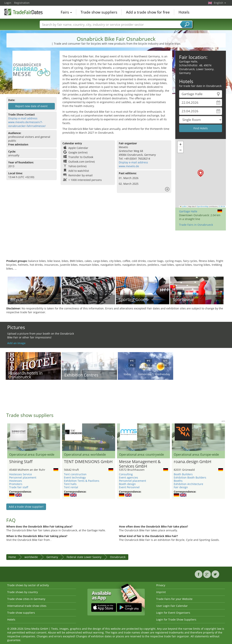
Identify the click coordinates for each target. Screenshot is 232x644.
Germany (52, 557)
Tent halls (70, 484)
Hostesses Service (21, 474)
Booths (178, 481)
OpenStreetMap (203, 206)
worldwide (31, 557)
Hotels (184, 12)
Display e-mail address (23, 118)
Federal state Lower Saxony (84, 557)
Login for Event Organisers (173, 613)
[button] (201, 173)
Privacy (161, 585)
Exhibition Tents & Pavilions (82, 481)
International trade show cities (27, 606)
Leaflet (183, 206)
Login (8, 3)
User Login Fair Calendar (172, 606)
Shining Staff (21, 462)
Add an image (16, 343)
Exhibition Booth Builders (190, 477)
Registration (22, 3)
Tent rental (71, 487)
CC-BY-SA (222, 206)
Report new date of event (31, 106)
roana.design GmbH (192, 462)
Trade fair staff (19, 487)
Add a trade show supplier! (26, 507)
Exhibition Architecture (188, 484)
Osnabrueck (118, 557)
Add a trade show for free (148, 12)
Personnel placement (23, 477)
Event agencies (129, 477)
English (220, 3)
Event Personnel (129, 487)
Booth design (127, 484)
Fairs (66, 12)
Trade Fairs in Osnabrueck (196, 225)
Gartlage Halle (188, 211)
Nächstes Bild (113, 437)
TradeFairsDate (23, 12)
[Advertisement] (116, 247)
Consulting (126, 474)
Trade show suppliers (99, 12)
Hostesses (16, 481)
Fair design (181, 487)
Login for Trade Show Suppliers (176, 620)
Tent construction (75, 474)
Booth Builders (183, 474)
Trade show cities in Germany (26, 599)
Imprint (161, 592)
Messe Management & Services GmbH (140, 464)
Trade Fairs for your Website (174, 599)
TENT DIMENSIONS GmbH (88, 462)
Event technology (75, 477)
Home (12, 557)
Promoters (16, 484)
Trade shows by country (23, 592)
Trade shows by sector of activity (28, 585)
